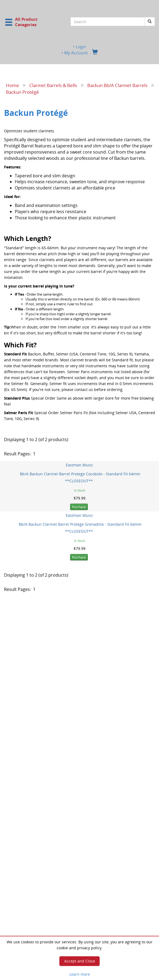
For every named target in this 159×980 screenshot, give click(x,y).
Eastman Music (79, 465)
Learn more (80, 974)
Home (12, 85)
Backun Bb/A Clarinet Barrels (117, 85)
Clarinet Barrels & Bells (53, 85)
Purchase (79, 507)
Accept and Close (80, 961)
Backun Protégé (22, 92)
